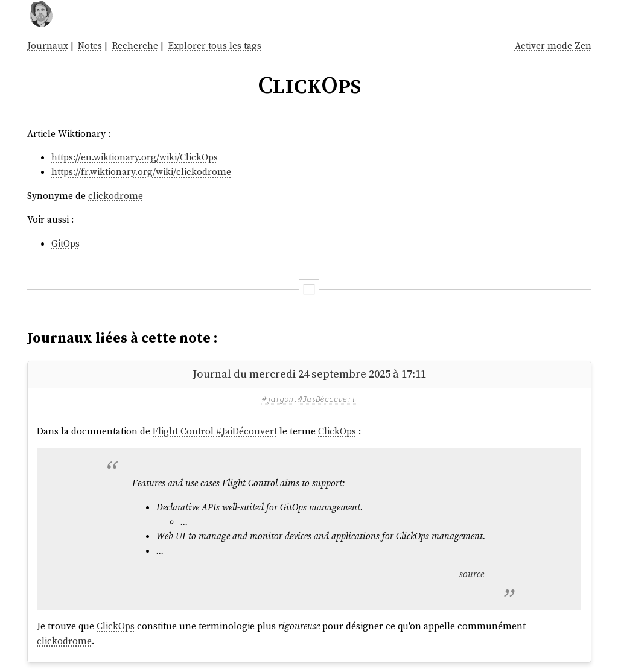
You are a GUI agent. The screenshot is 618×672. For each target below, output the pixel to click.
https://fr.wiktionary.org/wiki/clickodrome (141, 172)
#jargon (278, 399)
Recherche (135, 46)
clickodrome (116, 196)
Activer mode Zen (553, 46)
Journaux (48, 46)
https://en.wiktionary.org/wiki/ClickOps (135, 157)
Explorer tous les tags (215, 46)
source (472, 574)
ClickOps (337, 431)
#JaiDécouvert (327, 399)
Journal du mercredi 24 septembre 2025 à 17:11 (309, 374)
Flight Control (183, 431)
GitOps (65, 243)
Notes (90, 46)
